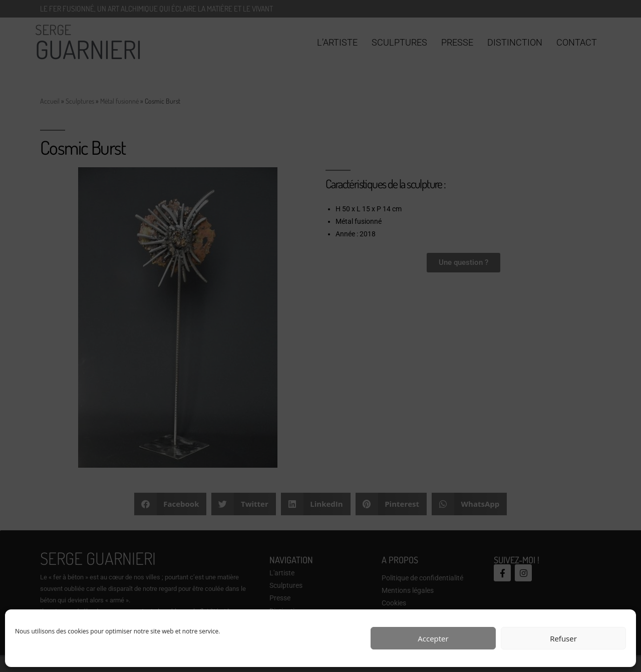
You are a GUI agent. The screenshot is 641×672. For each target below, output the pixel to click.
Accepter (433, 638)
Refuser (563, 638)
